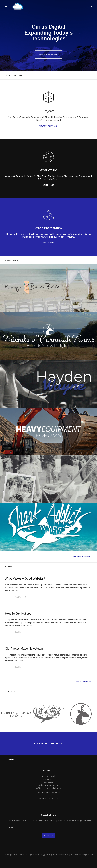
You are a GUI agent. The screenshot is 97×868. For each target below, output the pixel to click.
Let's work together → (49, 743)
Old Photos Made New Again (24, 649)
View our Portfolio (48, 126)
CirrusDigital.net (85, 855)
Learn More (48, 185)
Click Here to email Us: (48, 799)
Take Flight (48, 243)
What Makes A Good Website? (25, 578)
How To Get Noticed (18, 613)
